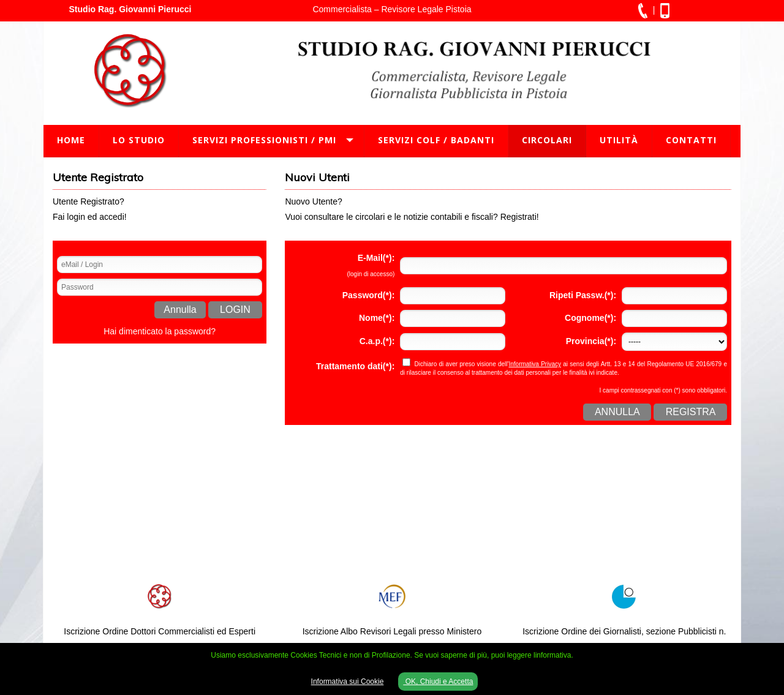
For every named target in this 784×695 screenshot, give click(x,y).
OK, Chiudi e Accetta (438, 682)
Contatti (691, 140)
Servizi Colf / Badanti (436, 140)
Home (71, 140)
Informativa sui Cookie (348, 682)
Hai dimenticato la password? (160, 331)
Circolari (547, 140)
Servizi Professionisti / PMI (264, 140)
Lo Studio (139, 140)
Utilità (619, 140)
